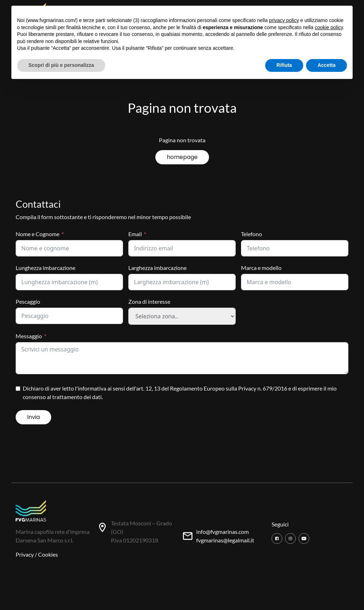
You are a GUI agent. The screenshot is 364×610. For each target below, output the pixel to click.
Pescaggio (28, 301)
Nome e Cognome (38, 234)
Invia (33, 417)
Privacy (25, 554)
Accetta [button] (326, 65)
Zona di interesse (149, 301)
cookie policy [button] (329, 27)
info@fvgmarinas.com (223, 532)
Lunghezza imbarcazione (45, 268)
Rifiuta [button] (284, 65)
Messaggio (29, 336)
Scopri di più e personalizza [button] (61, 65)
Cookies (48, 554)
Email (135, 234)
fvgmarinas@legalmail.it (225, 540)
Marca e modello (261, 268)
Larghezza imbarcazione (157, 268)
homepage (182, 157)
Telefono (251, 234)
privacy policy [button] (284, 20)
